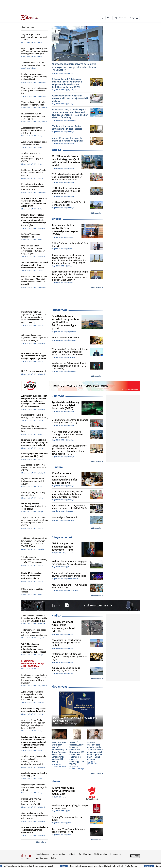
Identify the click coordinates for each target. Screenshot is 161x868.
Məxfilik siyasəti (42, 858)
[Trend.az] (30, 18)
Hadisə (56, 616)
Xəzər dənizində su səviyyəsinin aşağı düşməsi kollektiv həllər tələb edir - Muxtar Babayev (118, 866)
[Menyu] (134, 18)
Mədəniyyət (59, 687)
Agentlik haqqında (43, 854)
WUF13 (56, 150)
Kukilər (54, 858)
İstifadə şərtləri (116, 854)
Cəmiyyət (58, 396)
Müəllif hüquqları (100, 854)
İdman (56, 781)
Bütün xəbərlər (96, 213)
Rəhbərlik (72, 854)
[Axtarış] (103, 18)
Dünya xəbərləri (62, 537)
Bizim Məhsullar (85, 854)
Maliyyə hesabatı (59, 854)
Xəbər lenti (28, 27)
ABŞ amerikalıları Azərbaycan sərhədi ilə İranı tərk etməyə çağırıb (41, 866)
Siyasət (56, 219)
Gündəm (57, 467)
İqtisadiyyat (59, 310)
